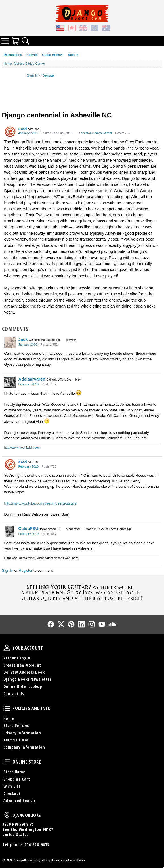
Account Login (17, 658)
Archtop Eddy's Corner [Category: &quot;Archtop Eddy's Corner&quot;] (96, 133)
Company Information (24, 747)
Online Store (7, 762)
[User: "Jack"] (10, 342)
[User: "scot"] (10, 132)
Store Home (14, 772)
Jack (23, 339)
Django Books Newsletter (27, 679)
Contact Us (14, 694)
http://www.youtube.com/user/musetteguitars (41, 503)
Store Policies (16, 725)
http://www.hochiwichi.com (22, 447)
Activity (32, 55)
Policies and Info (7, 708)
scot (23, 128)
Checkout (12, 793)
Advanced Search (19, 800)
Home (9, 718)
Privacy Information (22, 733)
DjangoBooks (7, 815)
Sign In (73, 55)
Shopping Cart (17, 779)
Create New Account (22, 665)
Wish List (12, 786)
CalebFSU (29, 528)
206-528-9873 (37, 845)
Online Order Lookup (23, 686)
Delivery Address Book (24, 672)
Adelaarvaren (32, 379)
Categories (5, 41)
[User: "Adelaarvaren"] (10, 382)
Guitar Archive (53, 55)
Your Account (7, 648)
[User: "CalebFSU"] (10, 532)
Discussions (13, 55)
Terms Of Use (16, 740)
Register (48, 75)
